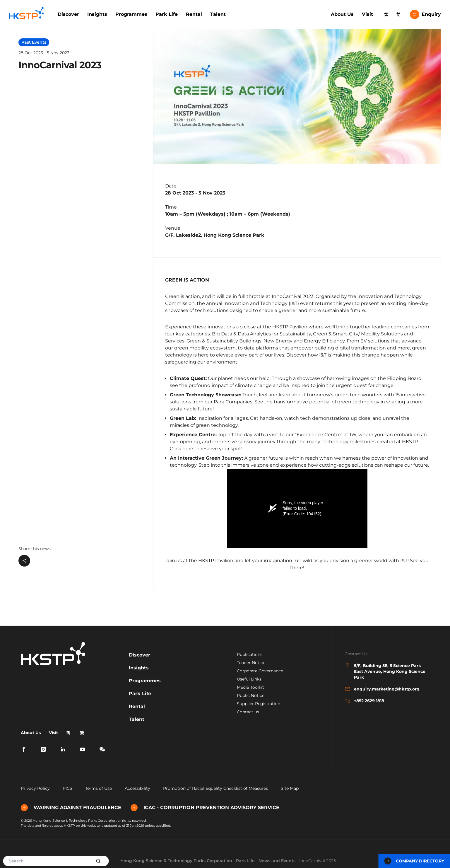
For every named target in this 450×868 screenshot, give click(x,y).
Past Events (34, 42)
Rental (194, 14)
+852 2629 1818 (364, 701)
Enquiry (425, 14)
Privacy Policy (35, 788)
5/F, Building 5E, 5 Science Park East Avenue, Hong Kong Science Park (385, 671)
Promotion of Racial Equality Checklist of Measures (215, 788)
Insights (97, 14)
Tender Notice (251, 663)
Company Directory (414, 861)
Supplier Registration (259, 704)
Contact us (248, 712)
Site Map (290, 788)
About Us (342, 14)
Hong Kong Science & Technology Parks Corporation (176, 861)
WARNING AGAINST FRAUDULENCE (71, 808)
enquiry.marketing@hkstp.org (382, 689)
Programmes (131, 14)
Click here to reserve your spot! (206, 449)
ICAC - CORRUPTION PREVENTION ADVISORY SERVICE (205, 808)
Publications (250, 654)
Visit (367, 14)
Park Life (167, 14)
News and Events (277, 861)
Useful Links (249, 679)
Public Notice (251, 695)
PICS (67, 788)
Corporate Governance (260, 671)
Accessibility (137, 788)
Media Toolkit (250, 687)
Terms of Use (99, 788)
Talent (218, 14)
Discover (68, 14)
